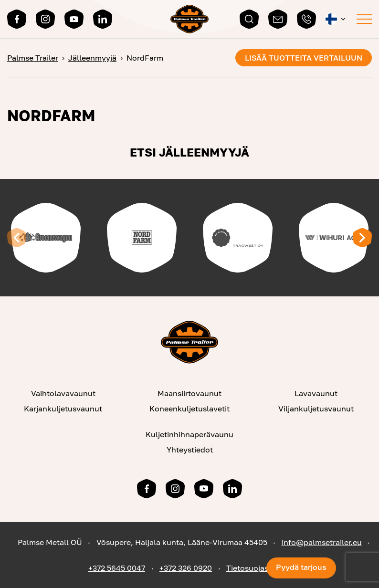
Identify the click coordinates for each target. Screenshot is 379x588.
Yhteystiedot (190, 450)
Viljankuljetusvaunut (316, 409)
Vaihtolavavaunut (63, 393)
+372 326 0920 (186, 568)
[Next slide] (362, 238)
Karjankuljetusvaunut (63, 409)
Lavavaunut (316, 393)
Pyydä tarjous (301, 567)
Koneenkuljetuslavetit (189, 409)
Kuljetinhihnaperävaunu (189, 434)
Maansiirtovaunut (189, 393)
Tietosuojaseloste (258, 568)
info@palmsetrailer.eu (322, 542)
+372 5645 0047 (117, 568)
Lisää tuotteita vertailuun (304, 58)
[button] (336, 19)
